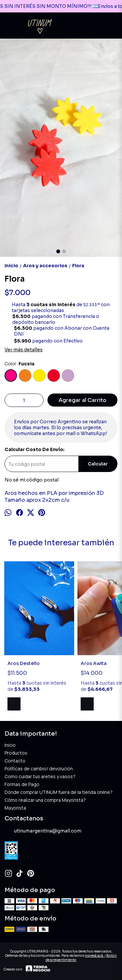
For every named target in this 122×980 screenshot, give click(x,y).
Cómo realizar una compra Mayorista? (45, 800)
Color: (20, 364)
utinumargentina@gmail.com (43, 831)
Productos (16, 753)
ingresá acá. (95, 956)
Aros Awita (94, 663)
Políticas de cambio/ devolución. (39, 769)
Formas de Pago (22, 784)
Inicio (10, 745)
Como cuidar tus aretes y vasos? (40, 776)
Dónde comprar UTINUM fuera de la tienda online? (59, 792)
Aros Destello (24, 663)
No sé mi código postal (32, 480)
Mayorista (15, 808)
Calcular (98, 464)
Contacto (15, 761)
